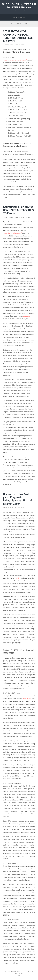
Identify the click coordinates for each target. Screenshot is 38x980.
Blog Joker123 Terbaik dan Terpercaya (19, 6)
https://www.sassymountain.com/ (15, 60)
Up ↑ (20, 976)
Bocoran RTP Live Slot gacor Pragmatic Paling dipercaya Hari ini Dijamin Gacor (17, 499)
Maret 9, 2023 (8, 45)
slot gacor (27, 698)
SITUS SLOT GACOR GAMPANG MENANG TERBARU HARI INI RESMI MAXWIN (19, 36)
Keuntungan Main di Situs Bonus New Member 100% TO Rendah (19, 210)
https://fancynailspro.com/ (12, 233)
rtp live (18, 578)
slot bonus (27, 316)
